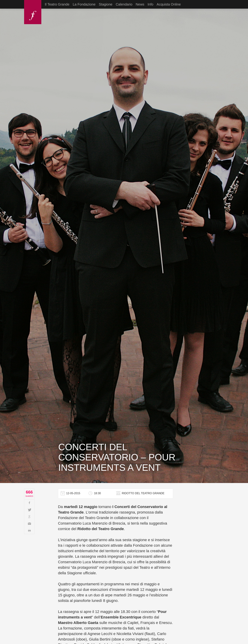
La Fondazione (84, 4)
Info (150, 4)
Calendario (124, 4)
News (140, 4)
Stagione (106, 4)
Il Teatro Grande (57, 4)
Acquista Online (169, 4)
